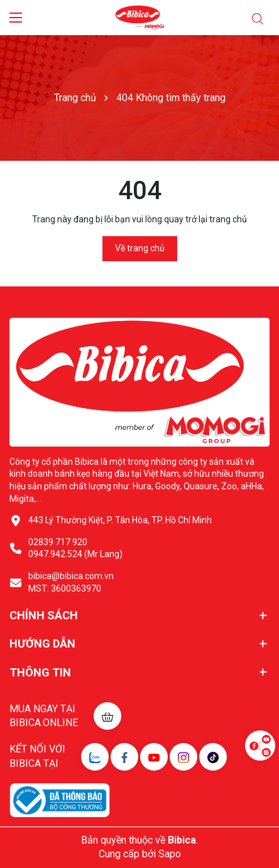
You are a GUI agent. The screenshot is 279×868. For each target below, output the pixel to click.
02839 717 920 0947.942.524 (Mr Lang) (75, 548)
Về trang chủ (140, 248)
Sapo (170, 854)
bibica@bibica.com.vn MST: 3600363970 (71, 582)
